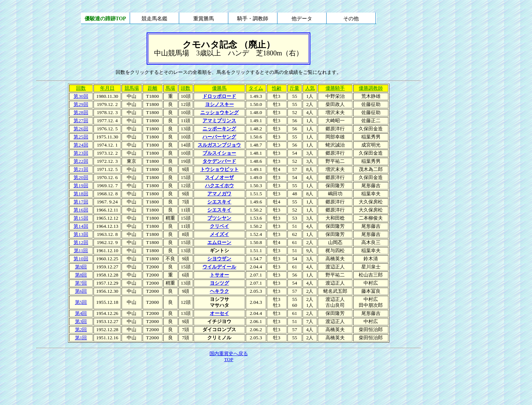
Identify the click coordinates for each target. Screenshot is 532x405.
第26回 (81, 129)
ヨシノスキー (219, 104)
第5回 (81, 302)
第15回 (81, 218)
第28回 (81, 112)
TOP (229, 359)
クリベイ (219, 226)
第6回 (81, 291)
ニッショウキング (219, 112)
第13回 (81, 234)
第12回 (81, 242)
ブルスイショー (219, 153)
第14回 (81, 226)
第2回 (81, 330)
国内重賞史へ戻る (229, 353)
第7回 (81, 283)
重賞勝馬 (204, 19)
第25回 (81, 137)
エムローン (219, 242)
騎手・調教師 (253, 19)
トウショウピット (219, 169)
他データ (302, 19)
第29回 (81, 104)
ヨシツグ (219, 283)
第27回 (81, 121)
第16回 (81, 210)
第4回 (81, 313)
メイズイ (219, 234)
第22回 (81, 161)
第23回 (81, 153)
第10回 (81, 259)
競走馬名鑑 (154, 19)
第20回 (81, 177)
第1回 (81, 338)
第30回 (81, 96)
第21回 (81, 169)
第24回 (81, 145)
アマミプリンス (219, 121)
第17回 (81, 202)
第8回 (81, 275)
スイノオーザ (219, 177)
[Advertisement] (229, 384)
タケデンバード (219, 161)
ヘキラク (219, 291)
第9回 (81, 267)
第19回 (81, 186)
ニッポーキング (219, 129)
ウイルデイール (219, 267)
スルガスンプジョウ (219, 145)
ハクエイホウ (219, 186)
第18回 (81, 194)
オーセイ (219, 313)
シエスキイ (219, 202)
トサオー (219, 275)
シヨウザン (219, 259)
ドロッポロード (219, 96)
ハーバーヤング (219, 137)
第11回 (81, 250)
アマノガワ (219, 194)
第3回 (81, 321)
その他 (351, 19)
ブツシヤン (219, 218)
